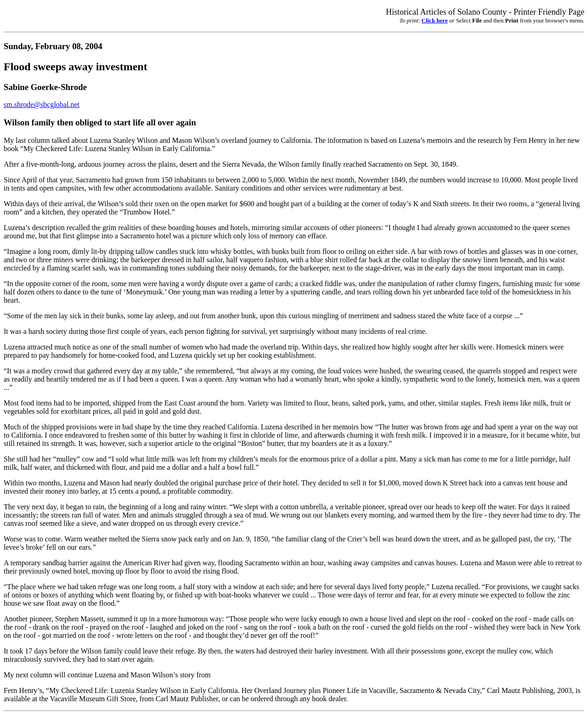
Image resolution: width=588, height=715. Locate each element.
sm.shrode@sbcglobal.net (42, 104)
